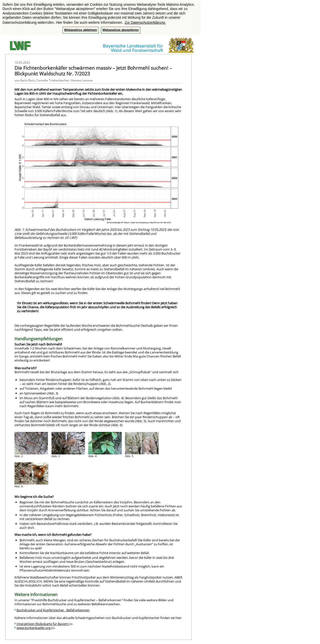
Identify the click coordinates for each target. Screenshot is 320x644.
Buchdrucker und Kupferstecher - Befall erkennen (53, 610)
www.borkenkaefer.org (36, 628)
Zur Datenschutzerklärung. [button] (145, 22)
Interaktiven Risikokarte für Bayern (44, 624)
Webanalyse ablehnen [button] (80, 30)
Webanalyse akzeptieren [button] (121, 30)
